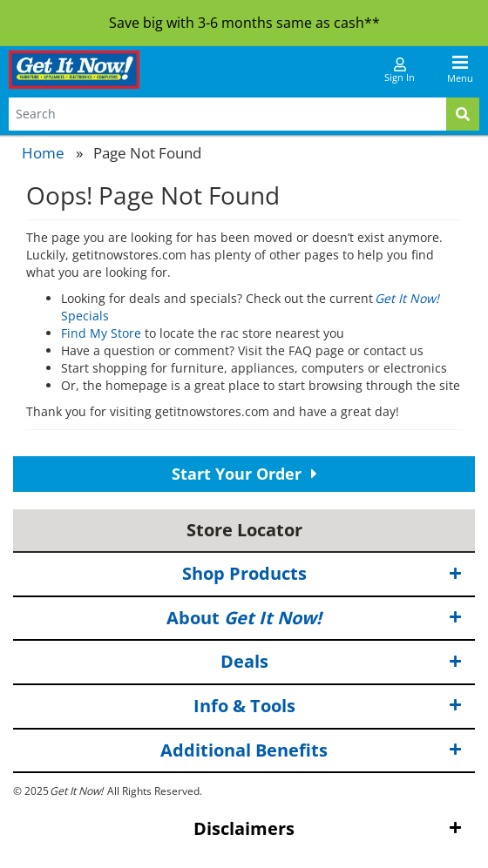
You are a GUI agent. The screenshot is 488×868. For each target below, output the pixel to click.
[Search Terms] (227, 114)
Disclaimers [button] (328, 829)
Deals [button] (342, 662)
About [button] (314, 619)
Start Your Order (244, 474)
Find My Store (101, 333)
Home (43, 153)
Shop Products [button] (322, 574)
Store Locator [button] (244, 530)
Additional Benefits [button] (311, 750)
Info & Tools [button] (328, 707)
